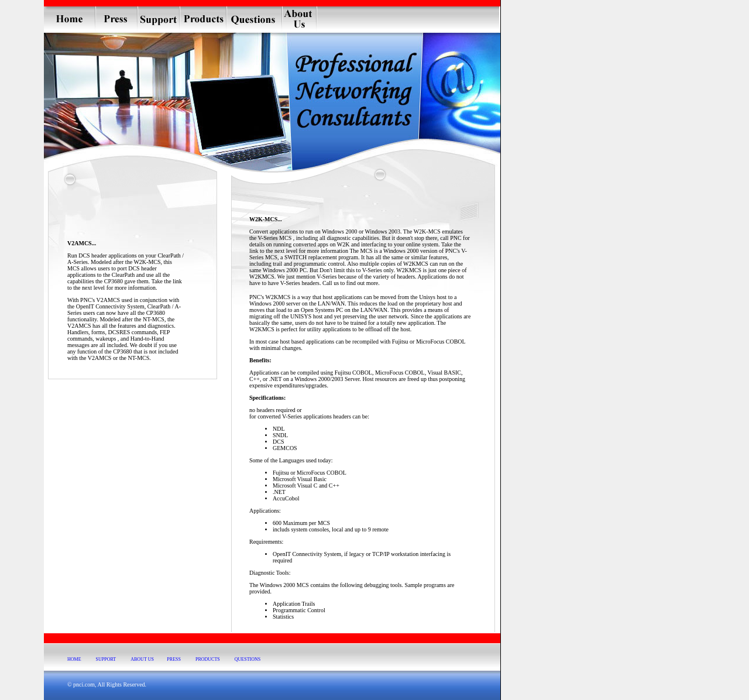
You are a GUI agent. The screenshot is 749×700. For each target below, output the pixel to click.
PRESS (174, 659)
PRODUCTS (208, 659)
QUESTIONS (248, 659)
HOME (74, 659)
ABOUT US (142, 659)
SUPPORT (106, 659)
